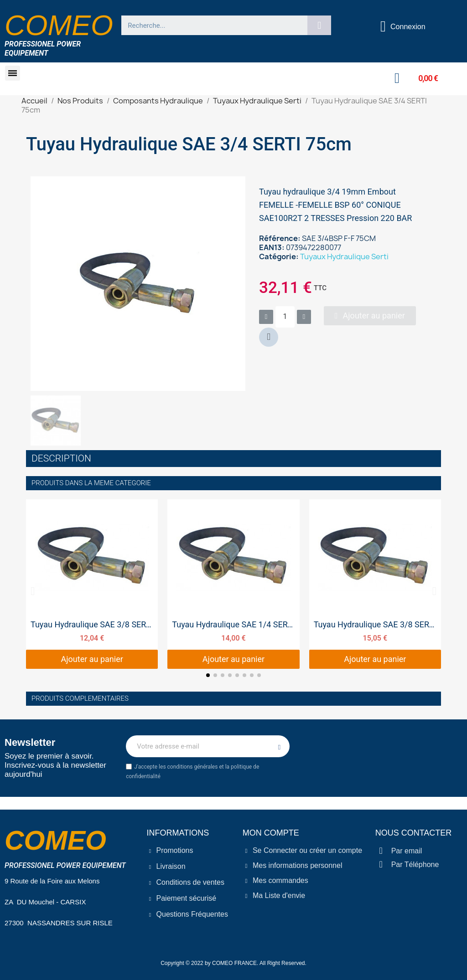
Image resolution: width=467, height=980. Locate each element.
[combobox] (211, 25)
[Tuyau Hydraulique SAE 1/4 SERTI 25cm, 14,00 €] (233, 584)
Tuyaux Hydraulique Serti (344, 257)
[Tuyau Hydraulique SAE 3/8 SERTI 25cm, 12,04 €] (92, 584)
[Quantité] (285, 317)
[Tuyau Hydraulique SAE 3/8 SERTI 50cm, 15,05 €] (375, 584)
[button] (13, 73)
